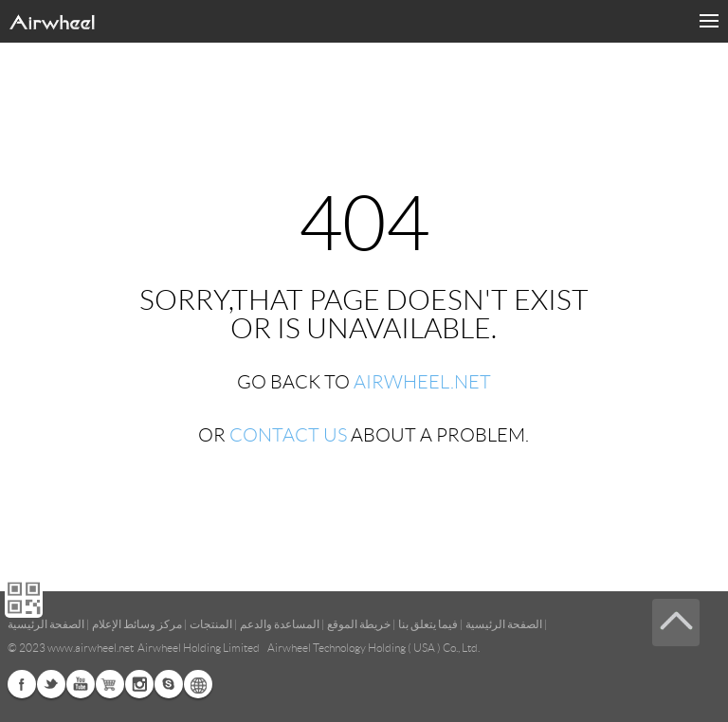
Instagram (139, 684)
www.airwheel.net (91, 648)
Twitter (51, 684)
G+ (110, 684)
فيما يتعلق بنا (428, 624)
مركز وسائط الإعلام (137, 624)
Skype (169, 684)
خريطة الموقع (359, 624)
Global (198, 684)
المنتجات (211, 624)
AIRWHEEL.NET (422, 382)
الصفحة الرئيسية (504, 624)
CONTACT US (288, 435)
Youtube (81, 684)
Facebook (22, 684)
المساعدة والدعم (280, 624)
